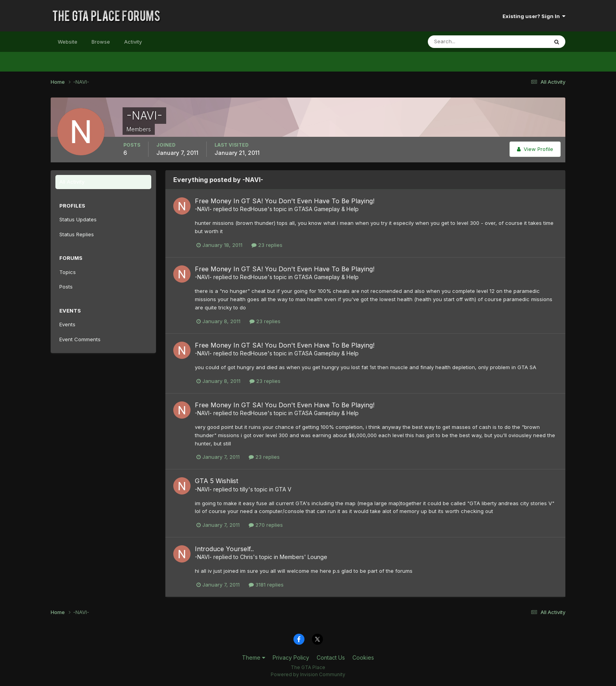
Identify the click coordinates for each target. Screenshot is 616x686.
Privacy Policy (291, 657)
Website (68, 42)
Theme (254, 657)
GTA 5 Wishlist (216, 481)
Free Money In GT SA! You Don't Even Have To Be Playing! (285, 201)
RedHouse (254, 209)
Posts (66, 287)
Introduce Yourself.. (224, 549)
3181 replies (266, 585)
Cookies (363, 657)
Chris (247, 557)
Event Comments (80, 339)
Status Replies (77, 234)
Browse (101, 42)
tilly (244, 489)
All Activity (72, 182)
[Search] (462, 42)
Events (67, 324)
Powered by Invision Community (308, 674)
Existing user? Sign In (534, 16)
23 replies (267, 245)
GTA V (283, 489)
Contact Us (331, 657)
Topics (68, 272)
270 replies (266, 525)
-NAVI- (203, 209)
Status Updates (78, 219)
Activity (133, 42)
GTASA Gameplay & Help (326, 209)
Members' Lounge (303, 557)
